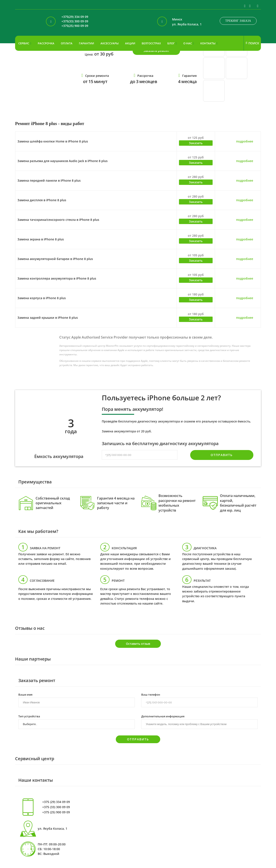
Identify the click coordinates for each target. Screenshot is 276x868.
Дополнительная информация (163, 716)
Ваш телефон (151, 694)
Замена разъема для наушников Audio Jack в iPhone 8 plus (63, 161)
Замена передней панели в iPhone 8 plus (49, 180)
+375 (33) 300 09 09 (56, 807)
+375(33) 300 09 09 (75, 21)
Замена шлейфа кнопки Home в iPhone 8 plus (53, 141)
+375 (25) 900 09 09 (56, 812)
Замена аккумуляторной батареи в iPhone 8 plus (55, 259)
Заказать (196, 143)
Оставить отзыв (138, 644)
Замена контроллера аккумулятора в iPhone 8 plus (57, 278)
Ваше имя (25, 694)
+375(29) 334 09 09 (75, 17)
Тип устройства (29, 716)
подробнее (245, 141)
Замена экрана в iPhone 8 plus (41, 239)
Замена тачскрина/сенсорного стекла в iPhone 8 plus (58, 220)
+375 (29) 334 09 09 (56, 802)
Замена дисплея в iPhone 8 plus (42, 200)
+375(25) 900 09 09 (75, 26)
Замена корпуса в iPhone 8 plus (42, 298)
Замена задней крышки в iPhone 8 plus (48, 318)
